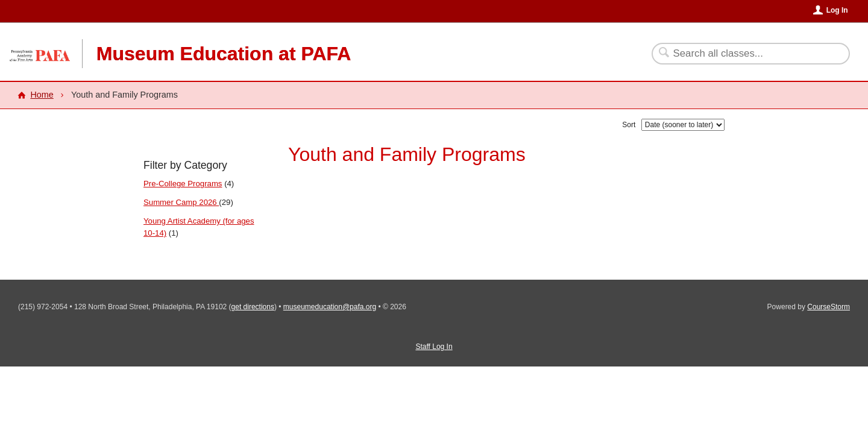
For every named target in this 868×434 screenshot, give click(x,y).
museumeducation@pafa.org (330, 307)
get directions (253, 307)
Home (42, 95)
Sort (629, 125)
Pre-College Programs (183, 184)
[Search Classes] (744, 54)
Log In (837, 10)
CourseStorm (829, 307)
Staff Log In (434, 347)
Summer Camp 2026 (181, 202)
